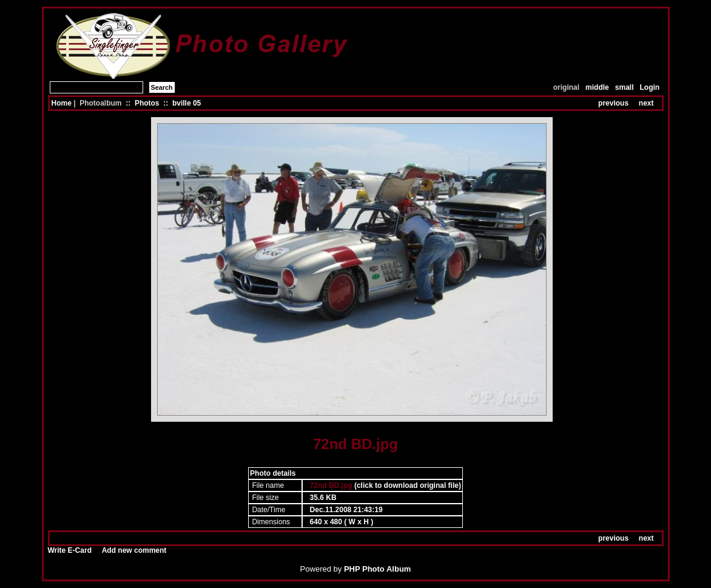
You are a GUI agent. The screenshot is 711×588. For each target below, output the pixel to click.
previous (613, 103)
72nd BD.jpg (331, 485)
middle (597, 87)
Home (62, 103)
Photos (147, 103)
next (646, 103)
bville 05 (187, 103)
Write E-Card (70, 550)
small (625, 87)
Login (650, 87)
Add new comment (134, 550)
